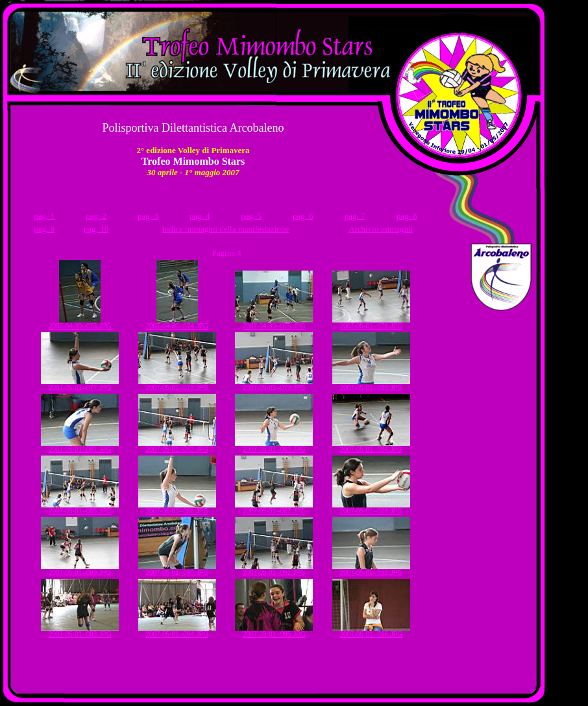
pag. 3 (148, 216)
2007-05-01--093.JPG (80, 631)
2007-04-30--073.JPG (80, 323)
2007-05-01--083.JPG (274, 446)
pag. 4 (200, 216)
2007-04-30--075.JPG (274, 323)
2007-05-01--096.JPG (371, 631)
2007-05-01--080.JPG (371, 385)
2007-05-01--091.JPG (274, 570)
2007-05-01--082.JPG (177, 446)
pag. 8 (407, 216)
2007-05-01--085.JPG (80, 508)
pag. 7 (355, 216)
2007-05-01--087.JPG (274, 508)
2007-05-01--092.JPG (371, 570)
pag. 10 (96, 229)
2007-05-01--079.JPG (274, 385)
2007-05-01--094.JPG (177, 631)
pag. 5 (251, 216)
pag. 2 (96, 216)
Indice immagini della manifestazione (225, 229)
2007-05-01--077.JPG (80, 385)
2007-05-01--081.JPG (80, 446)
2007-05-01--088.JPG (371, 508)
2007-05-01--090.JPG (177, 570)
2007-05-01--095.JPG (274, 631)
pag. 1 (44, 216)
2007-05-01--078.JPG (177, 385)
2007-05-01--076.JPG (371, 323)
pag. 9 (44, 229)
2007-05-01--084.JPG (371, 446)
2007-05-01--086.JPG (177, 508)
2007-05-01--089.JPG (80, 570)
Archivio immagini (381, 229)
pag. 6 (303, 216)
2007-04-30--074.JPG (177, 323)
